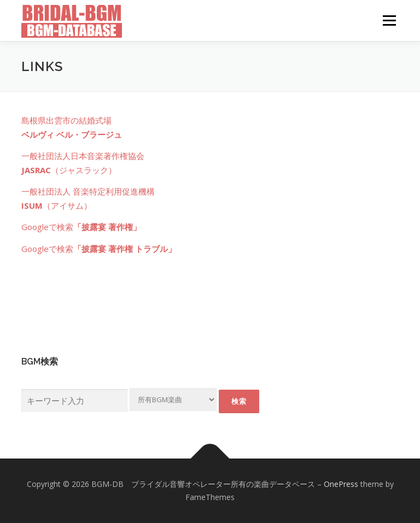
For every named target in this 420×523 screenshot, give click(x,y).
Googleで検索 (81, 227)
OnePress (341, 484)
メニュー (389, 20)
